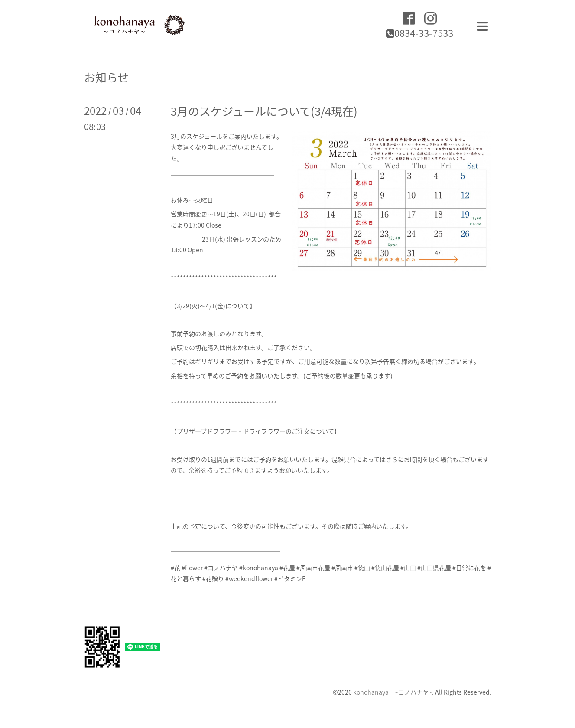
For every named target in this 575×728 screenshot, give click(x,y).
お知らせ (106, 77)
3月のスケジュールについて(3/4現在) (264, 111)
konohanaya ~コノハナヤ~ (393, 692)
